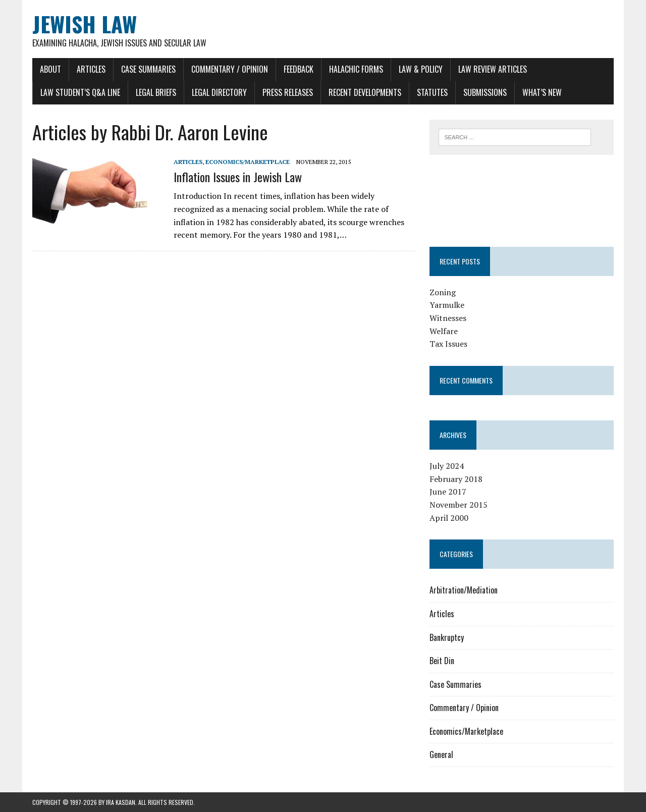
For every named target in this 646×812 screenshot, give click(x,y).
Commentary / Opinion (230, 69)
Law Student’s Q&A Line (80, 92)
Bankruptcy (447, 637)
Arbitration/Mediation (464, 590)
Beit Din (442, 661)
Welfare (444, 331)
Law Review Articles (493, 69)
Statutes (432, 92)
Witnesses (448, 318)
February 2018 (456, 479)
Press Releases (288, 92)
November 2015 (459, 505)
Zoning (443, 292)
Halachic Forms (356, 69)
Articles (91, 69)
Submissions (485, 92)
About (50, 69)
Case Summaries (148, 69)
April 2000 (449, 518)
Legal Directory (219, 92)
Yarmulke (447, 305)
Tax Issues (448, 344)
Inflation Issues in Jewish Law (238, 177)
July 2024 (447, 466)
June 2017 (448, 492)
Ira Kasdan (121, 802)
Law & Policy (421, 69)
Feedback (299, 69)
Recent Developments (365, 92)
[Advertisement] (522, 199)
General (441, 754)
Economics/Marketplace (248, 162)
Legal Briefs (156, 92)
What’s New (542, 92)
